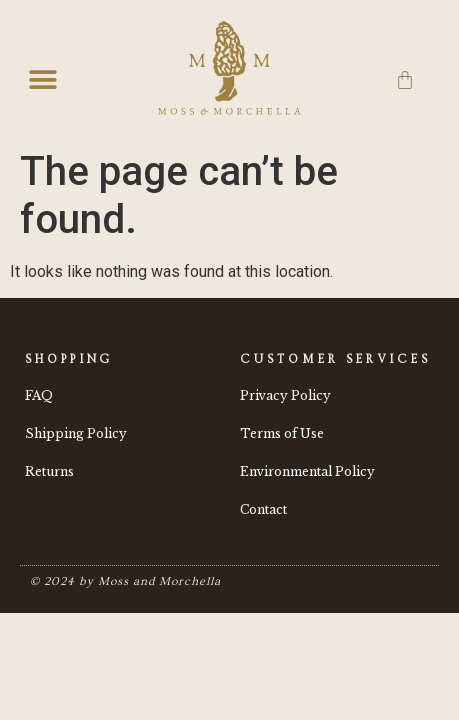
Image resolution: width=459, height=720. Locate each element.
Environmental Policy (307, 471)
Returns (49, 471)
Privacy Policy (285, 395)
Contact (263, 509)
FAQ (39, 395)
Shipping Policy (76, 433)
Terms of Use (282, 433)
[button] (42, 80)
